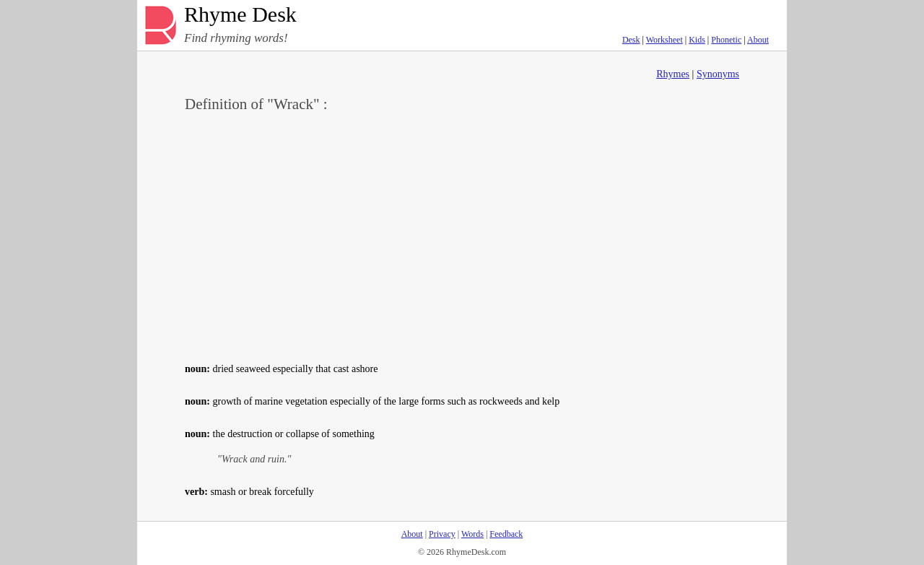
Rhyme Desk (240, 15)
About (758, 40)
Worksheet (664, 40)
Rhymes (673, 74)
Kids (697, 40)
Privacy (442, 534)
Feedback (506, 534)
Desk (631, 40)
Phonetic (726, 40)
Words (472, 534)
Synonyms (718, 74)
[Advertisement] (462, 236)
